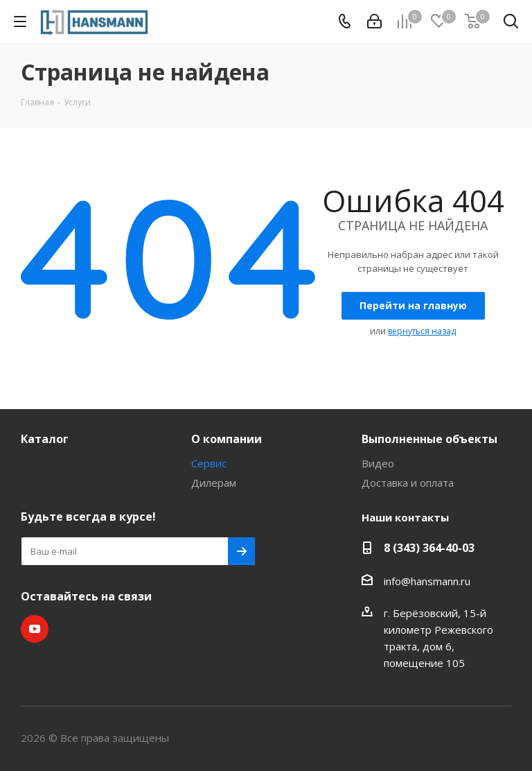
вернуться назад (422, 331)
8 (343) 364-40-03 (429, 548)
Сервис (209, 463)
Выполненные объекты (429, 439)
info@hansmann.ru (427, 581)
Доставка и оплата (408, 483)
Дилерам (214, 483)
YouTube (35, 629)
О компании (227, 439)
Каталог (45, 439)
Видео (378, 463)
